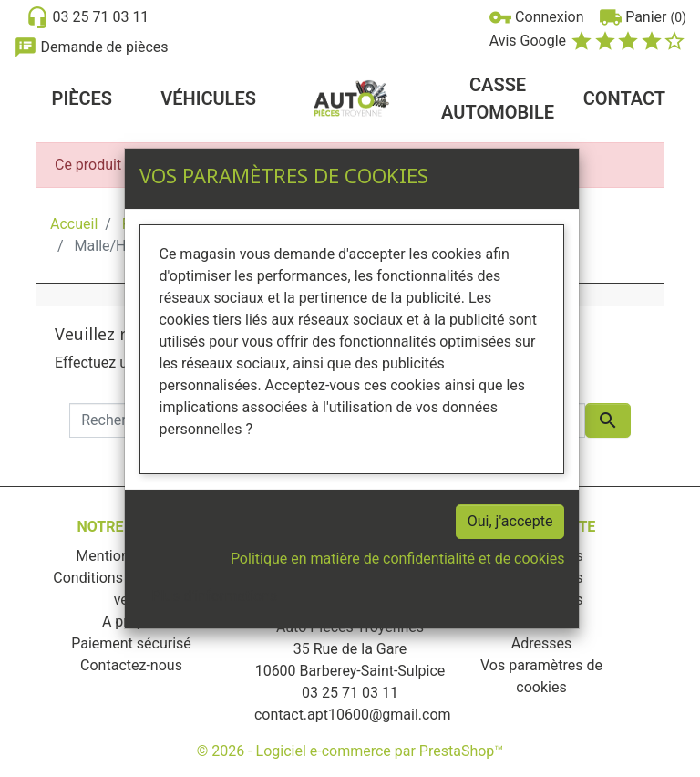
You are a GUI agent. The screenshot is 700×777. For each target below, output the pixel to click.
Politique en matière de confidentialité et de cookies (398, 559)
